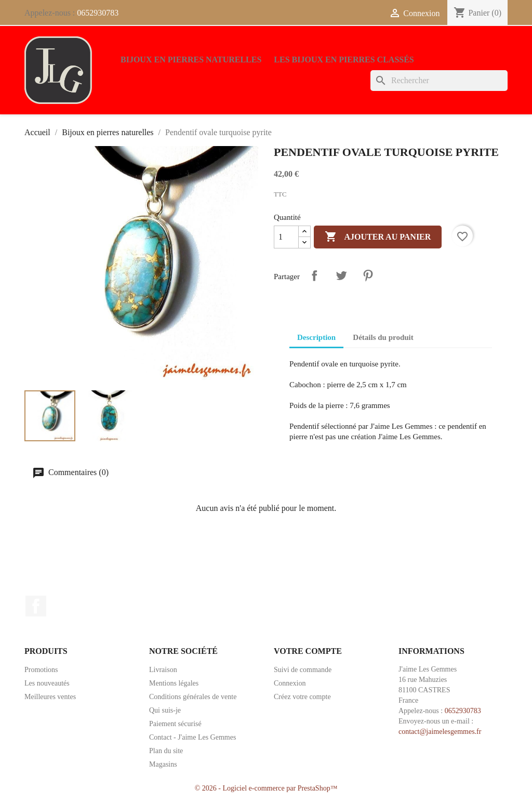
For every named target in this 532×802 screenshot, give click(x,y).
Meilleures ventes (50, 697)
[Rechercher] (439, 81)
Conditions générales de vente (193, 697)
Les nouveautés (47, 683)
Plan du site (166, 751)
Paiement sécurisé (175, 724)
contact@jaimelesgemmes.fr (440, 732)
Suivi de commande (303, 670)
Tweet (341, 275)
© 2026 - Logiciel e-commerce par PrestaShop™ (266, 788)
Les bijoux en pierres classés (344, 60)
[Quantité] (286, 237)
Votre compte (308, 651)
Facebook (36, 606)
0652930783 (98, 13)
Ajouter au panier (378, 237)
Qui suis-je (165, 710)
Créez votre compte (302, 697)
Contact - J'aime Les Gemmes (192, 737)
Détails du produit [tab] (383, 337)
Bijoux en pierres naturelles (191, 60)
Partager (314, 275)
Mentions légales (174, 683)
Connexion (290, 683)
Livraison (163, 670)
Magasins (163, 764)
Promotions (41, 670)
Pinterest (368, 275)
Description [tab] (316, 337)
